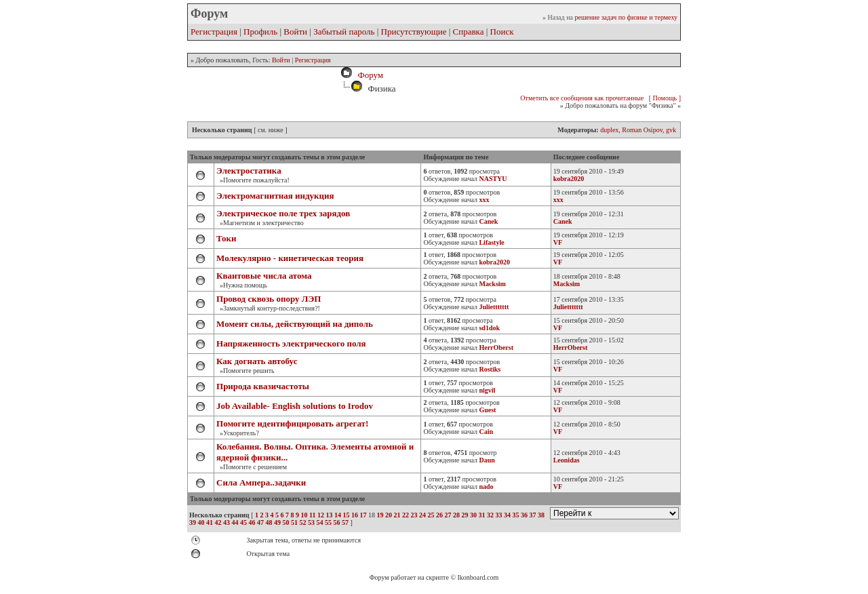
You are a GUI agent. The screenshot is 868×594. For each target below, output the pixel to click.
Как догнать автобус (257, 361)
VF (558, 242)
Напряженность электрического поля (291, 343)
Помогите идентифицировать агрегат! (292, 423)
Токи (226, 238)
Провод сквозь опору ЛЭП (269, 299)
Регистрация (214, 32)
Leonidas (567, 460)
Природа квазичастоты (263, 386)
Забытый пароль (344, 32)
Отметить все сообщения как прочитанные (582, 98)
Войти (295, 32)
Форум (368, 75)
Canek (563, 221)
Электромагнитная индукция (275, 196)
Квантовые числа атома (264, 276)
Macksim (567, 284)
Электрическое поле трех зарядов (283, 213)
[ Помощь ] (665, 98)
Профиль (260, 32)
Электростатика (249, 171)
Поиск (502, 32)
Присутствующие (414, 32)
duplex (609, 130)
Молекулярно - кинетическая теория (290, 258)
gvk (671, 130)
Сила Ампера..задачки (261, 482)
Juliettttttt (568, 307)
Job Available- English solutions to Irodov (295, 406)
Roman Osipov (642, 130)
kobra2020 (569, 179)
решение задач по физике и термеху (626, 17)
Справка (469, 32)
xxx (558, 200)
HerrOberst (571, 348)
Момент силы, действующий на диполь (295, 324)
